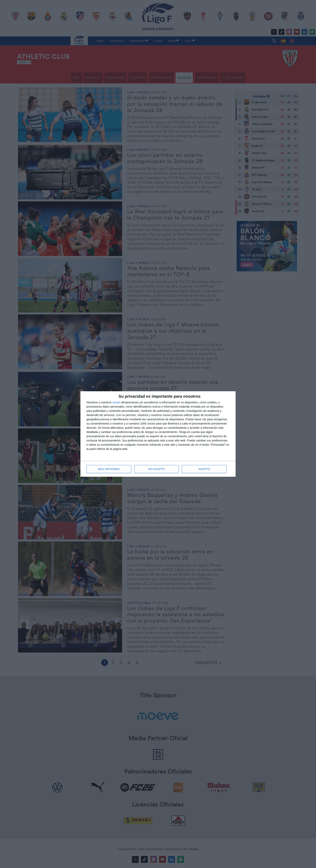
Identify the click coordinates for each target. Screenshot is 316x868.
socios (116, 402)
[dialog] (158, 434)
